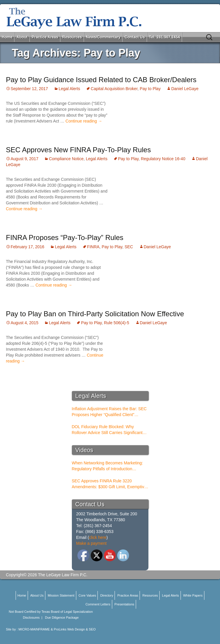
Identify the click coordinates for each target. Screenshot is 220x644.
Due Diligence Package (62, 617)
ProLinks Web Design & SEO (75, 629)
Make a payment (92, 543)
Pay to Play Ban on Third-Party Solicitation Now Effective (95, 314)
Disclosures (31, 617)
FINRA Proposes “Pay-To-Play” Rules (65, 237)
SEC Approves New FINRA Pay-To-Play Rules (78, 150)
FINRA (93, 247)
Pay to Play (150, 89)
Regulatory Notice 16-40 (163, 159)
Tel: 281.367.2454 (164, 37)
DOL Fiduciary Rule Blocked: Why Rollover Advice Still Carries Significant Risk (107, 430)
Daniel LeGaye (185, 89)
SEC (129, 247)
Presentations (124, 604)
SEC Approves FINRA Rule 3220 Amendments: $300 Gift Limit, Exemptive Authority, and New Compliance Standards (109, 484)
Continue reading (84, 121)
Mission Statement (61, 595)
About (22, 37)
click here (98, 537)
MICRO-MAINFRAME (34, 629)
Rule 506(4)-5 (117, 323)
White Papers (193, 595)
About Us (37, 595)
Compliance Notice (66, 159)
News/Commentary (103, 37)
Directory (107, 595)
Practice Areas (45, 37)
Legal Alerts (69, 89)
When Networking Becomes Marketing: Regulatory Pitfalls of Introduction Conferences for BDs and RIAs (107, 466)
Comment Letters (98, 604)
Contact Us (135, 37)
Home (7, 37)
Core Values (87, 595)
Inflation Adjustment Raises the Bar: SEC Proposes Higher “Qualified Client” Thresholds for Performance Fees (109, 412)
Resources (72, 37)
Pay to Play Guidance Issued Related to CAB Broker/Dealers (101, 80)
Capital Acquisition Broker (114, 89)
